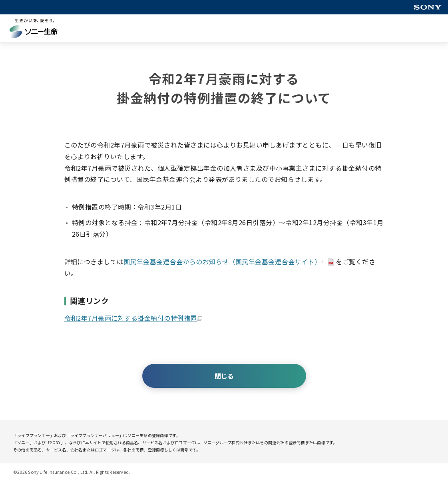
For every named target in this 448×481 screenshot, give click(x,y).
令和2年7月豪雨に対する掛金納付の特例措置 (133, 318)
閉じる (224, 376)
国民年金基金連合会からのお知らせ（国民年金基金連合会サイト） (225, 261)
